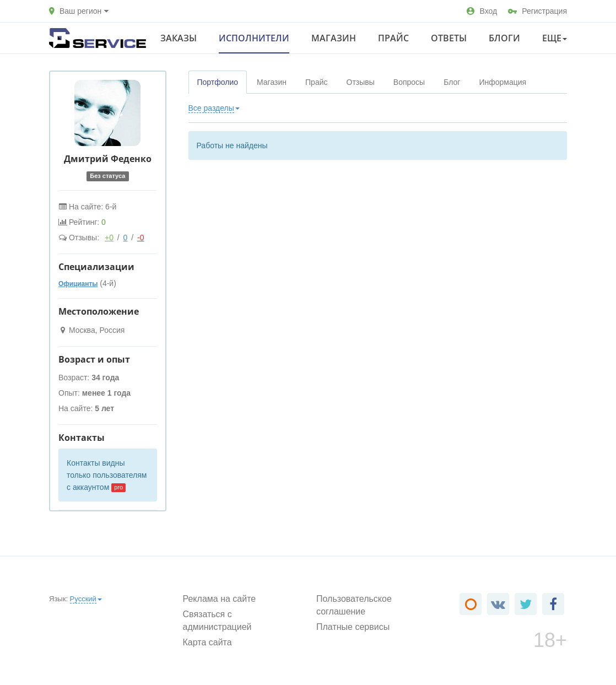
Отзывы (361, 82)
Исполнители (254, 38)
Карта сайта (207, 642)
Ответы (449, 38)
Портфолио (218, 82)
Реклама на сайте (220, 599)
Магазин (334, 38)
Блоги (504, 38)
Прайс (393, 38)
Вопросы (409, 82)
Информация (502, 82)
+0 (109, 238)
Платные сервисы (353, 627)
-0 (141, 238)
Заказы (179, 38)
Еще (555, 38)
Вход (482, 11)
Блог (452, 82)
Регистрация (537, 11)
